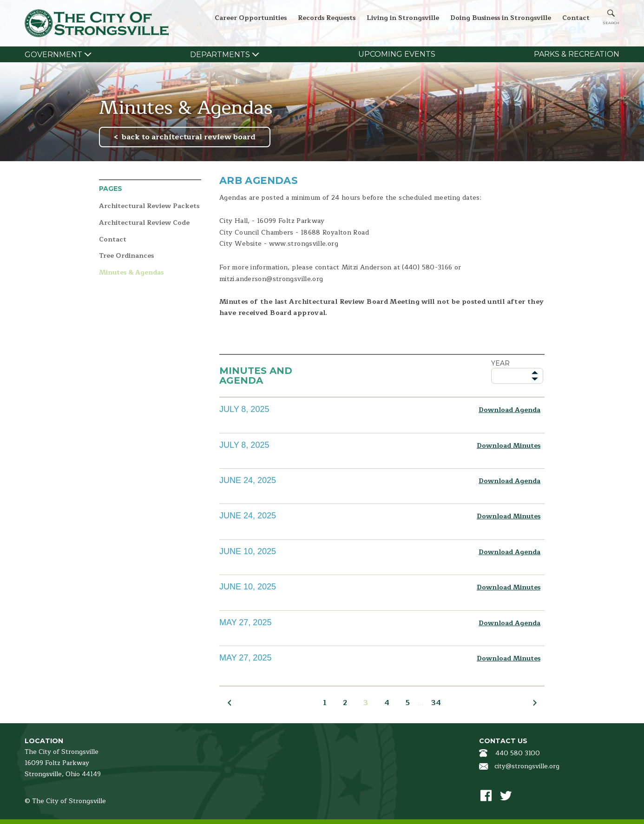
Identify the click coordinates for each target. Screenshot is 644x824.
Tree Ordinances (126, 256)
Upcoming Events (397, 54)
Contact (576, 18)
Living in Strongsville (403, 18)
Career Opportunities (251, 18)
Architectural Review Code (144, 223)
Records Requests (327, 18)
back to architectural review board (189, 137)
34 (436, 703)
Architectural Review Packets (149, 206)
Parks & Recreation (577, 54)
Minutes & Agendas (131, 273)
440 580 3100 (518, 753)
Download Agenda (509, 410)
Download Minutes (509, 446)
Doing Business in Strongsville (501, 18)
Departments (220, 55)
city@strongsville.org (527, 766)
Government (53, 55)
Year (500, 363)
